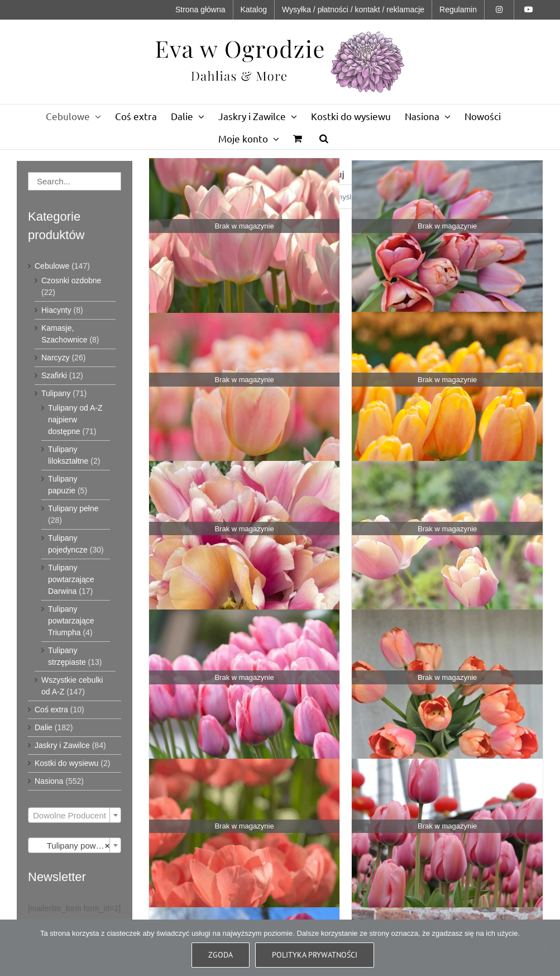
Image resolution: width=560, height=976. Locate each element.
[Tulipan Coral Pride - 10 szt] (447, 556)
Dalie (44, 727)
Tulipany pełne (73, 508)
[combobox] (75, 815)
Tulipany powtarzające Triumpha (71, 621)
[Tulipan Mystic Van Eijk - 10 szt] (245, 705)
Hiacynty (56, 310)
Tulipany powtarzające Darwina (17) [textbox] (77, 846)
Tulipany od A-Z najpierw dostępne (75, 420)
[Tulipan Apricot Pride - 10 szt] (245, 407)
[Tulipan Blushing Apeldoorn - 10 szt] (447, 407)
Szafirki (54, 375)
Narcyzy (56, 358)
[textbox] (75, 816)
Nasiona (49, 781)
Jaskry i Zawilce (62, 745)
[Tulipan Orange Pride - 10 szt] (447, 705)
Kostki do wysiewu (66, 763)
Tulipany (56, 393)
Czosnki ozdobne (71, 280)
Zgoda (221, 955)
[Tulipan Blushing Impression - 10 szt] (245, 556)
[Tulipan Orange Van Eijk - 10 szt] (245, 854)
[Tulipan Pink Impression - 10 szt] (447, 854)
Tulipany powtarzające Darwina (71, 579)
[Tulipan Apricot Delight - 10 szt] (245, 253)
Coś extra (51, 710)
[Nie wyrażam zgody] (546, 948)
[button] (324, 138)
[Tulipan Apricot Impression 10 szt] (447, 256)
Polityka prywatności (315, 955)
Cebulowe (52, 266)
